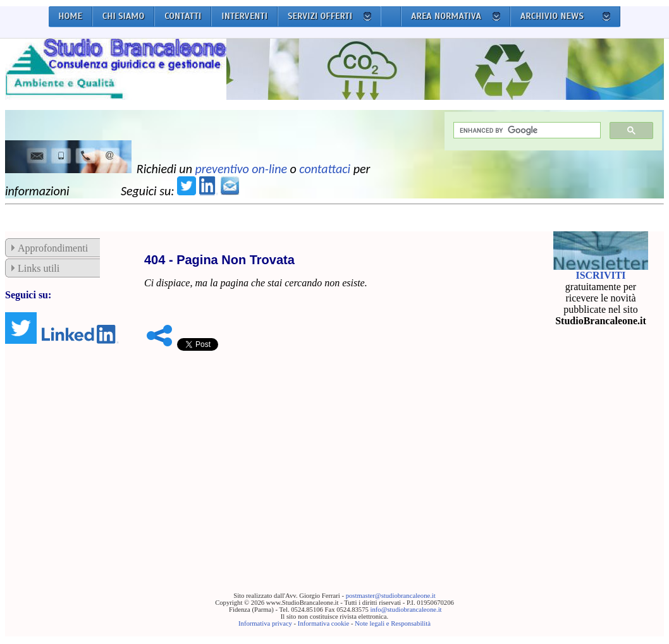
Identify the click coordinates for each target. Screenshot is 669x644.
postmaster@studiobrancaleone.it (391, 596)
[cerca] (526, 131)
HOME (70, 16)
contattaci (325, 169)
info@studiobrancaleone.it (406, 610)
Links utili (39, 268)
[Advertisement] (331, 452)
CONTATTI (183, 16)
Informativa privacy (265, 623)
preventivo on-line (241, 169)
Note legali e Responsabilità (393, 623)
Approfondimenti (53, 248)
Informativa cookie (323, 623)
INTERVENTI (244, 16)
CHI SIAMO (124, 16)
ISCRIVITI (600, 275)
